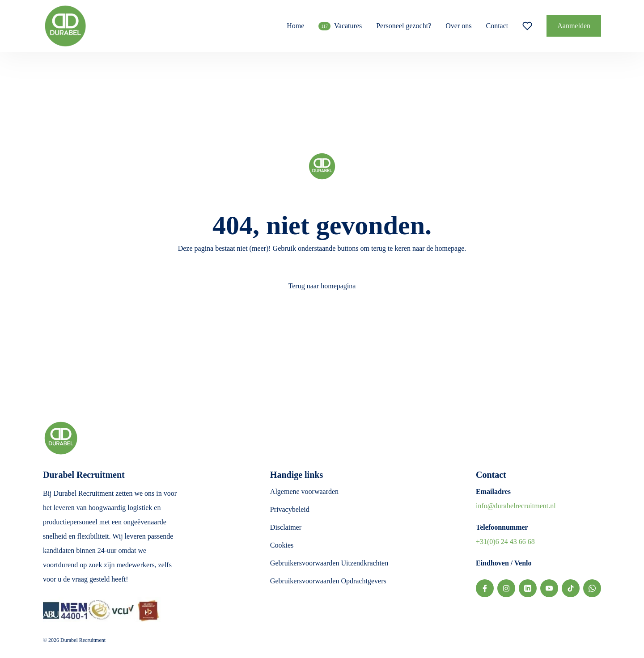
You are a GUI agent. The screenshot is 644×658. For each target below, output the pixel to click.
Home (295, 26)
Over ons (458, 26)
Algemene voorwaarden (304, 491)
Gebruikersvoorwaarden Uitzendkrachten (329, 563)
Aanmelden (574, 26)
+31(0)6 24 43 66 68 (505, 542)
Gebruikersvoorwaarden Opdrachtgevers (328, 581)
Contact (497, 26)
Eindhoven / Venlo (504, 563)
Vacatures (340, 26)
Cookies (282, 545)
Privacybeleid (290, 509)
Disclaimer (286, 527)
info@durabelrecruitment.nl (516, 506)
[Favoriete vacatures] (527, 26)
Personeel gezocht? (404, 26)
